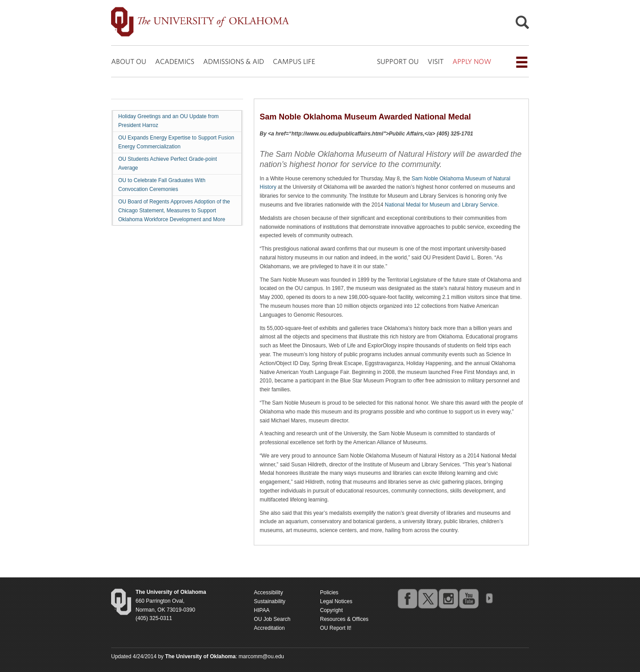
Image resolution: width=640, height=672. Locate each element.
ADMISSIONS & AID (234, 61)
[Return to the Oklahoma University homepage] (171, 592)
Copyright (331, 610)
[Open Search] (522, 25)
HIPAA (262, 610)
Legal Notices (336, 601)
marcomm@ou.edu (261, 656)
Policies (329, 592)
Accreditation (269, 628)
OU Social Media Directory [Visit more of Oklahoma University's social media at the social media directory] (489, 598)
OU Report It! (336, 628)
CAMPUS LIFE (294, 61)
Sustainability (270, 601)
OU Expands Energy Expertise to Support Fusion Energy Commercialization (176, 142)
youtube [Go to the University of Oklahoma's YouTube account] (468, 598)
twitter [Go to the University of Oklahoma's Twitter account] (428, 598)
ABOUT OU (129, 61)
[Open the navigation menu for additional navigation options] (522, 62)
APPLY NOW (472, 61)
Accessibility (268, 592)
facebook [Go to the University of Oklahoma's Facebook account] (407, 598)
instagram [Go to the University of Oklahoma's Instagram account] (448, 598)
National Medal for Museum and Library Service (441, 205)
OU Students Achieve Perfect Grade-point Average (168, 163)
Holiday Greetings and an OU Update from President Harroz (168, 121)
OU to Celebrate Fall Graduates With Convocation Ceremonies (162, 185)
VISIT (436, 61)
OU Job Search (272, 619)
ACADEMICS (175, 61)
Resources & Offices (344, 619)
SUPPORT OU (398, 61)
